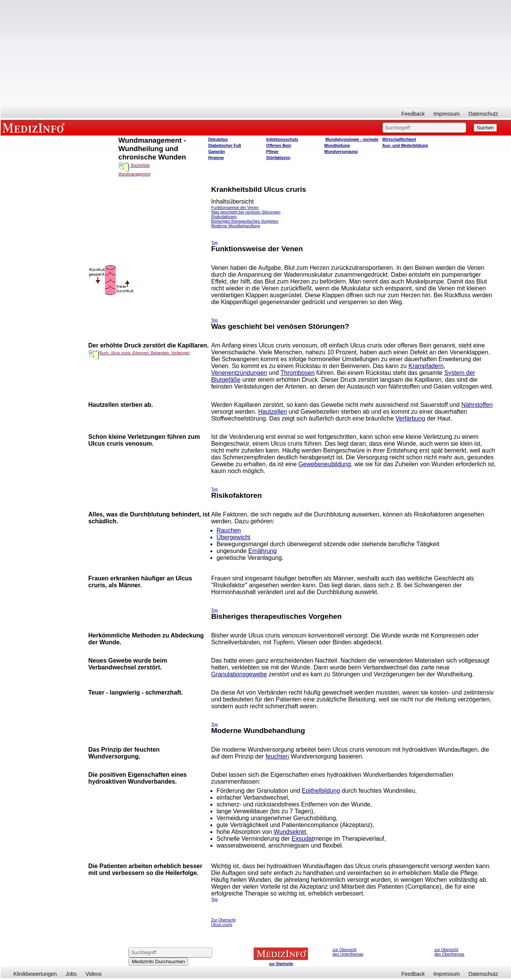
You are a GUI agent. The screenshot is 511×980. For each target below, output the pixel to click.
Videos (94, 974)
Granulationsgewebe (239, 674)
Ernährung (263, 551)
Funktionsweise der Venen (235, 207)
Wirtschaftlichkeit (399, 139)
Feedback (413, 114)
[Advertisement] (256, 53)
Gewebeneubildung (325, 464)
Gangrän (216, 151)
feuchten (277, 756)
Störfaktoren (278, 158)
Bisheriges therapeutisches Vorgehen (245, 221)
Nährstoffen (477, 405)
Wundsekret (290, 832)
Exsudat (302, 839)
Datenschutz (483, 114)
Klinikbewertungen (35, 974)
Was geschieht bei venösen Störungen (246, 212)
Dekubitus (218, 139)
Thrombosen (298, 373)
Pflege (272, 151)
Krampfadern (426, 366)
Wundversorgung (341, 151)
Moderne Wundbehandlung (236, 226)
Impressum (447, 114)
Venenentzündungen (239, 373)
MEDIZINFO (35, 127)
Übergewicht (233, 537)
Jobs (71, 974)
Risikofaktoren (224, 217)
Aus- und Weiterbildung (405, 145)
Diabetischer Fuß (224, 145)
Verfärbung (410, 418)
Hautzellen (272, 412)
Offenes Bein (279, 145)
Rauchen (229, 530)
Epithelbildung (321, 791)
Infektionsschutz (282, 139)
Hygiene (216, 158)
